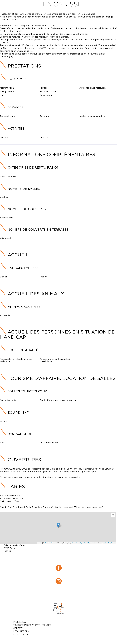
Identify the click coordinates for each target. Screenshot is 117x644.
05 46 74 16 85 (65, 557)
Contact (18, 628)
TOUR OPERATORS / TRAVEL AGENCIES (32, 625)
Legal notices (21, 631)
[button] (113, 515)
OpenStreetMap (50, 543)
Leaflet (40, 543)
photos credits (22, 634)
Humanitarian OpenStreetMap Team (83, 543)
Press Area (19, 622)
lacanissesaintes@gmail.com (62, 560)
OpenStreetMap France (108, 543)
